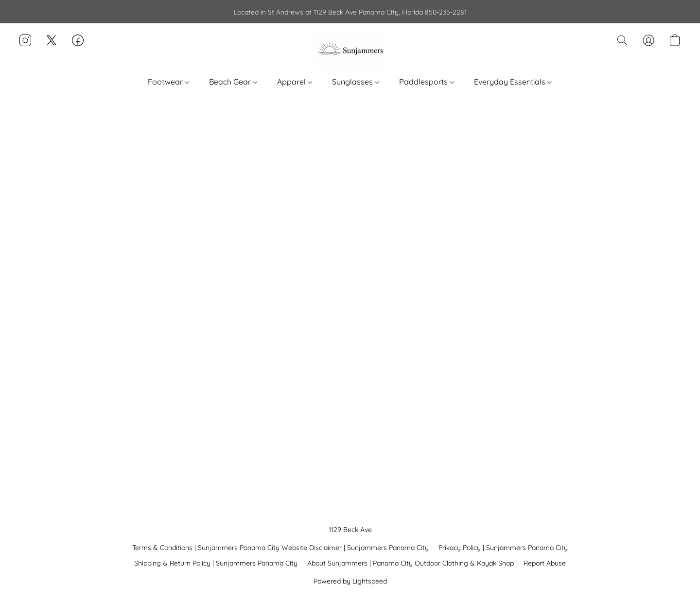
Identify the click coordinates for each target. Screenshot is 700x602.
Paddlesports (427, 82)
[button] (350, 50)
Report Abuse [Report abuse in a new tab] (545, 563)
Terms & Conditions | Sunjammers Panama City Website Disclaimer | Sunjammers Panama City (280, 548)
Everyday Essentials (513, 82)
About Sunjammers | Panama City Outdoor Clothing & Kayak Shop (411, 563)
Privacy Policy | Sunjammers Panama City (503, 548)
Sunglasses (356, 82)
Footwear (168, 82)
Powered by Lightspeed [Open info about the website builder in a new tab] (350, 581)
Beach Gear (233, 82)
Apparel (295, 82)
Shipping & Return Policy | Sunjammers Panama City (216, 563)
